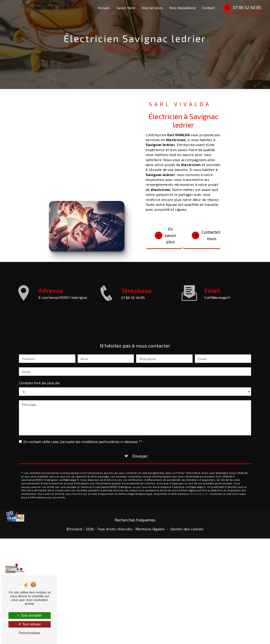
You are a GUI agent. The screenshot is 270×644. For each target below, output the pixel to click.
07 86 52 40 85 (242, 8)
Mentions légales (150, 529)
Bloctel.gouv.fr (199, 487)
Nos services (152, 8)
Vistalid (76, 529)
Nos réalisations (183, 8)
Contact (209, 8)
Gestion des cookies (187, 529)
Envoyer (140, 449)
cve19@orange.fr (217, 290)
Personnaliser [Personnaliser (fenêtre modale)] (30, 633)
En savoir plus (166, 235)
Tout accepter (29, 615)
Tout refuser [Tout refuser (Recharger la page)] (30, 624)
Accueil (104, 8)
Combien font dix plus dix (39, 376)
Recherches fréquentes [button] (135, 520)
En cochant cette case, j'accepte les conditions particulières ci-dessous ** (83, 434)
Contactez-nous (207, 235)
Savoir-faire (126, 8)
